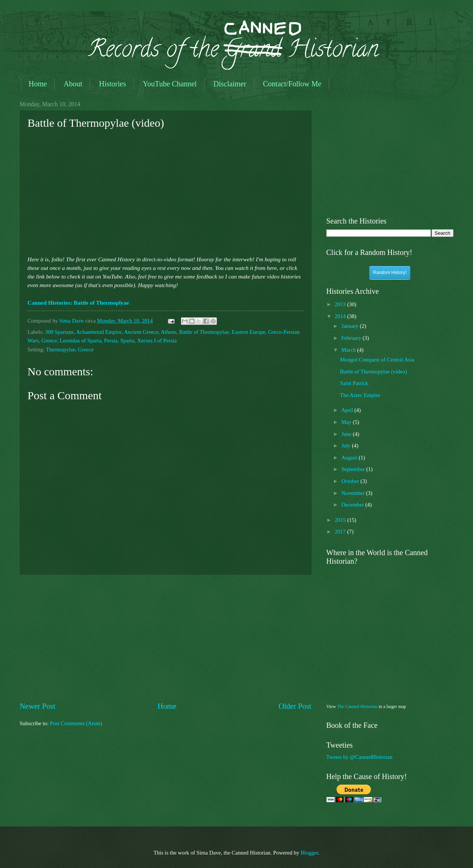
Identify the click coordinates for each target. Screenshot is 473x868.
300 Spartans (59, 332)
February (352, 338)
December (353, 505)
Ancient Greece (141, 332)
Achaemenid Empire (99, 332)
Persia (111, 341)
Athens (169, 332)
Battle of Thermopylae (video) (373, 372)
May (347, 422)
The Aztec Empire (360, 395)
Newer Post (38, 706)
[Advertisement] (166, 638)
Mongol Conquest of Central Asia (377, 360)
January (351, 326)
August (350, 458)
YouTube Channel (170, 84)
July (347, 446)
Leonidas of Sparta (81, 341)
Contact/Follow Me (292, 84)
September (354, 469)
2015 (341, 520)
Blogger (309, 853)
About (73, 84)
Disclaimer (230, 84)
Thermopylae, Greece (70, 350)
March (349, 350)
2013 (341, 304)
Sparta (128, 341)
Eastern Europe (248, 332)
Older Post (295, 706)
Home (38, 84)
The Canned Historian (357, 707)
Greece (49, 341)
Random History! (390, 273)
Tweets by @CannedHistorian (360, 757)
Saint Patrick (354, 383)
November (354, 493)
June (347, 434)
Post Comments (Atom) (76, 723)
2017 (341, 532)
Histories (113, 84)
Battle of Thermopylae (204, 332)
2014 (341, 316)
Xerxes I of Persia (157, 341)
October (351, 481)
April (348, 410)
